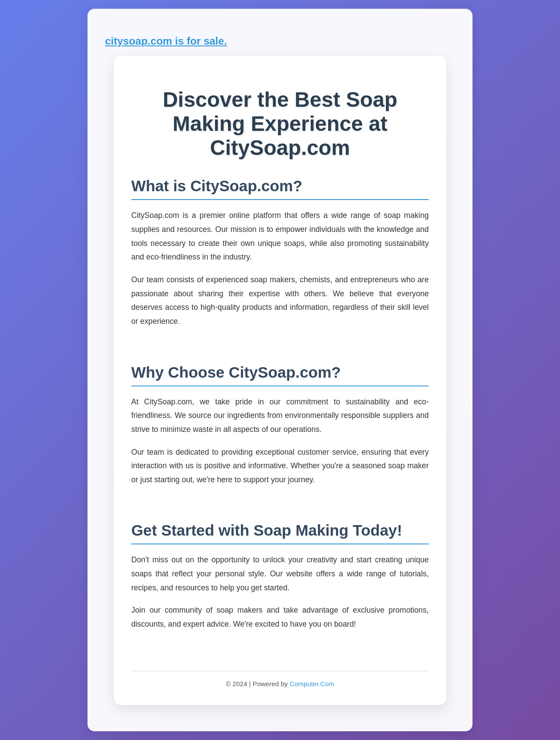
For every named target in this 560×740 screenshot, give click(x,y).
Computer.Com (312, 684)
